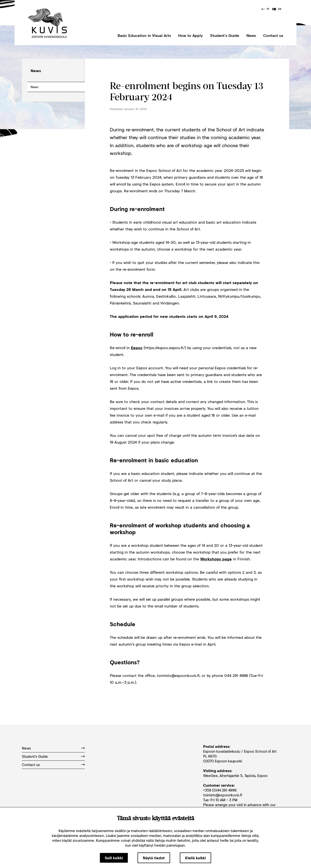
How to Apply (190, 35)
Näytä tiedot (154, 858)
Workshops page (216, 559)
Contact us (273, 35)
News (251, 35)
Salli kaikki (114, 858)
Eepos (137, 348)
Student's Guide (225, 35)
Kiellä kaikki (195, 858)
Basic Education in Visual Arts (144, 35)
